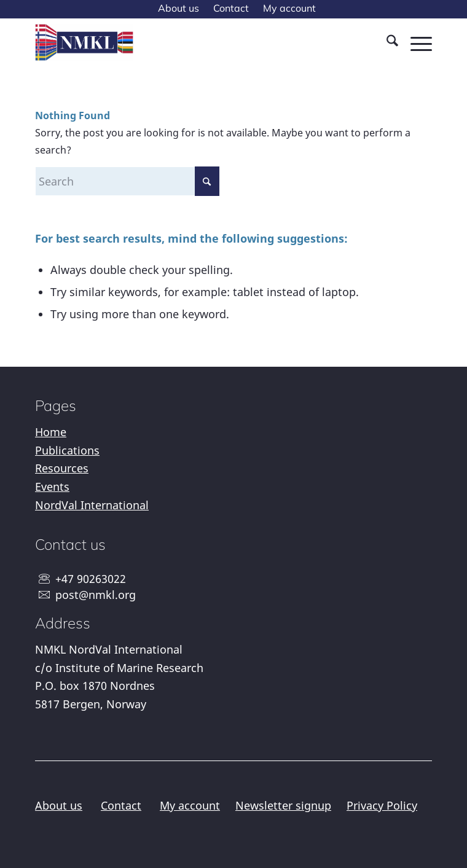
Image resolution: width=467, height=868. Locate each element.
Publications (67, 450)
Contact (121, 805)
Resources (62, 468)
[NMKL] (194, 42)
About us (59, 805)
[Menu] (415, 42)
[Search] (386, 42)
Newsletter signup (283, 805)
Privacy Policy (382, 805)
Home (51, 432)
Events (52, 487)
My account (190, 805)
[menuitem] (179, 9)
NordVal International (92, 505)
